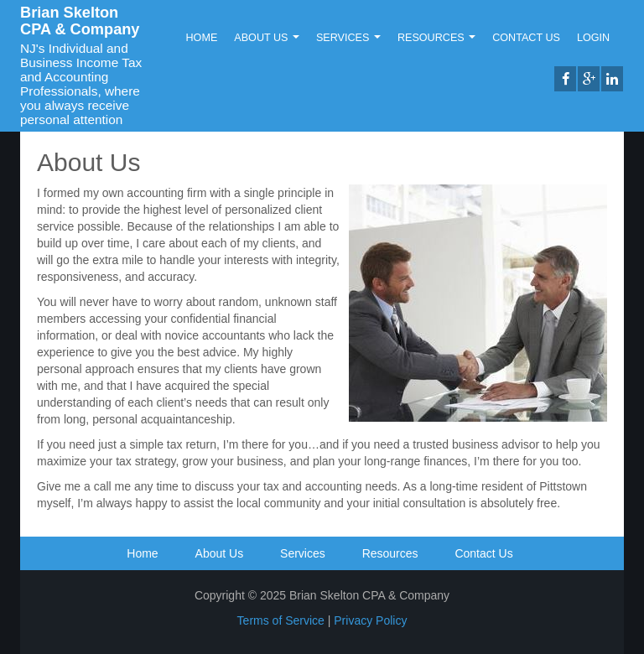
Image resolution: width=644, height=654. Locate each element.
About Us (267, 38)
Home (202, 38)
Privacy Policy (370, 620)
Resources (436, 38)
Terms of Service (281, 620)
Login (593, 38)
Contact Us (526, 38)
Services (348, 38)
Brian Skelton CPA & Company (80, 21)
